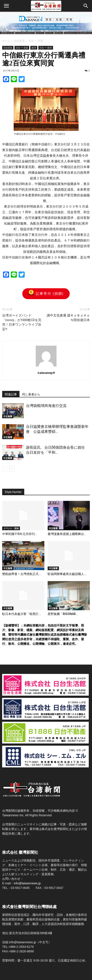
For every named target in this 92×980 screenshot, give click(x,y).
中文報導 (8, 416)
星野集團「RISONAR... (63, 614)
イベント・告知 (11, 528)
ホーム (6, 41)
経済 (34, 48)
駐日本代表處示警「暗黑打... (22, 614)
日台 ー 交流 (36, 41)
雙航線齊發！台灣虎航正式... (22, 574)
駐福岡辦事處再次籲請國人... (67, 574)
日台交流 (19, 41)
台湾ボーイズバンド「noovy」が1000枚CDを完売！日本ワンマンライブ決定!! (22, 322)
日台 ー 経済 (46, 48)
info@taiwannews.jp (27, 883)
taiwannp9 (46, 373)
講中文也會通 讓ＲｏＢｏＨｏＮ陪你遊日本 (68, 318)
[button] (86, 6)
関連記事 (11, 394)
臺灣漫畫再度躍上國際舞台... (67, 534)
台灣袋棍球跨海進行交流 (46, 406)
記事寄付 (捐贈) (46, 294)
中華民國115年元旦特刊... (20, 534)
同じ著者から (31, 394)
